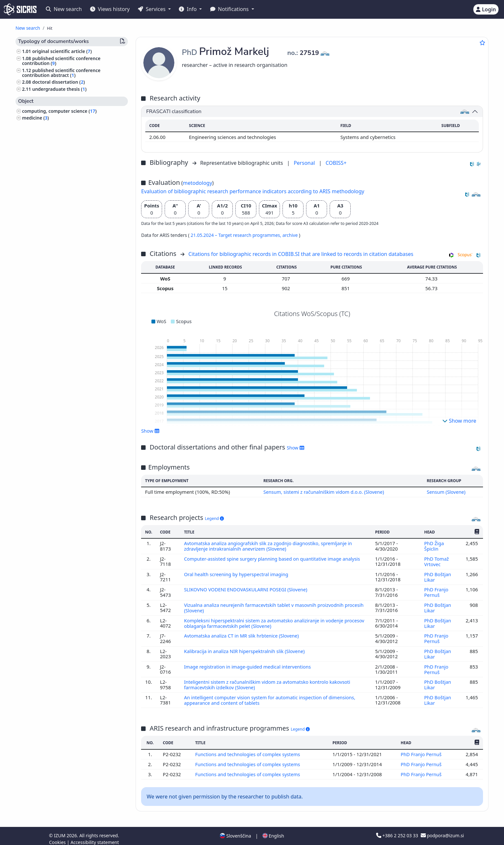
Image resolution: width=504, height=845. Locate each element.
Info (188, 9)
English (273, 830)
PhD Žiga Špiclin (434, 546)
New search (64, 9)
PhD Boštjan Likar (438, 576)
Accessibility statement (95, 836)
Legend (215, 518)
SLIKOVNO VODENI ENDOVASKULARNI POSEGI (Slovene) (247, 588)
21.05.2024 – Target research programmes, (236, 235)
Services (152, 9)
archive (291, 235)
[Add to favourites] (482, 43)
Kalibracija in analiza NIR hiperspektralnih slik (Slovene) (246, 648)
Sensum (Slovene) (446, 492)
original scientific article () (62, 51)
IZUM (60, 830)
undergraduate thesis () (59, 89)
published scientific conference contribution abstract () (61, 73)
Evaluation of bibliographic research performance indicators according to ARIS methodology (253, 191)
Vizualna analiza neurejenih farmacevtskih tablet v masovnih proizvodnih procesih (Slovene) (276, 606)
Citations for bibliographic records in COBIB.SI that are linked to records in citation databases (301, 254)
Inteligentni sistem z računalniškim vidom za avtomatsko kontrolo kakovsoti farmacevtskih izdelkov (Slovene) (269, 680)
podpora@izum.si (442, 830)
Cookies (58, 836)
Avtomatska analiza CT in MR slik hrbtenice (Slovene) (243, 633)
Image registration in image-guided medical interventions (249, 663)
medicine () (35, 118)
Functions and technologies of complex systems (249, 749)
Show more (459, 421)
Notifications (230, 9)
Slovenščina (235, 830)
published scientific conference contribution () (61, 61)
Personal (305, 163)
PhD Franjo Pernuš (436, 591)
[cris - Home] (20, 9)
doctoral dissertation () (59, 82)
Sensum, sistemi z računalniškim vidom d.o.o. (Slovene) (323, 492)
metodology (197, 183)
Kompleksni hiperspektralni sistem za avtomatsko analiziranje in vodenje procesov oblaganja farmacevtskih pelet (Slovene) (265, 620)
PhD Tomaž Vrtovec (437, 561)
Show (150, 431)
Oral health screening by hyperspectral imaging (238, 573)
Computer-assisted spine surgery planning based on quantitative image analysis (274, 558)
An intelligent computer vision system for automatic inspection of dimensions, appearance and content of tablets (271, 695)
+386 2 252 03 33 (398, 830)
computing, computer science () (59, 111)
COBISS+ (336, 163)
